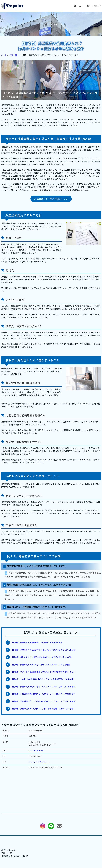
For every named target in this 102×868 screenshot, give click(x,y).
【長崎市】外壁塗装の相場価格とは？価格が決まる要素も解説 (37, 643)
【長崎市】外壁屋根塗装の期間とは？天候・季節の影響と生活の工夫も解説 (42, 709)
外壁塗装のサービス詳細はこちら (51, 199)
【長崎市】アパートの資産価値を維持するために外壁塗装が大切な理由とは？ (43, 672)
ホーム (78, 6)
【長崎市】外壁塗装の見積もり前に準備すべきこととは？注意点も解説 (40, 665)
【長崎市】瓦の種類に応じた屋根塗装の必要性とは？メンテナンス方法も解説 (43, 701)
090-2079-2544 (36, 751)
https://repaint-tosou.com (40, 762)
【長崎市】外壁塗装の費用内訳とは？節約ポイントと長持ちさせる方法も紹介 (43, 694)
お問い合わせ (94, 6)
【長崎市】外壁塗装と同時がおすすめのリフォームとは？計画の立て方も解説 (43, 687)
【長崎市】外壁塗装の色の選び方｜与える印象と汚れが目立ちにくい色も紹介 (43, 650)
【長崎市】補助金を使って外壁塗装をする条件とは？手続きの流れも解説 (41, 657)
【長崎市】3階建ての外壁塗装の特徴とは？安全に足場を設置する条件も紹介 (43, 679)
